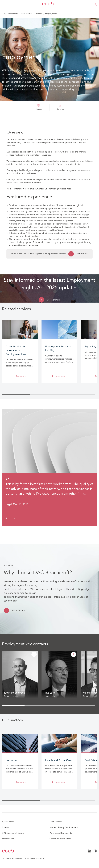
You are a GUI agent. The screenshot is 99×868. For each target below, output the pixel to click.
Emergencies (8, 839)
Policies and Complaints (61, 833)
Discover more (53, 300)
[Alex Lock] (74, 654)
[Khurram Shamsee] (34, 654)
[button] (95, 4)
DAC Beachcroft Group (13, 833)
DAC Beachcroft (10, 14)
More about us (19, 611)
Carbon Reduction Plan (60, 839)
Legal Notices (56, 822)
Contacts (60, 107)
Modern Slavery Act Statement (64, 827)
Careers (6, 827)
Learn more (21, 376)
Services (38, 14)
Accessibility (8, 822)
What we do (26, 14)
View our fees (78, 254)
